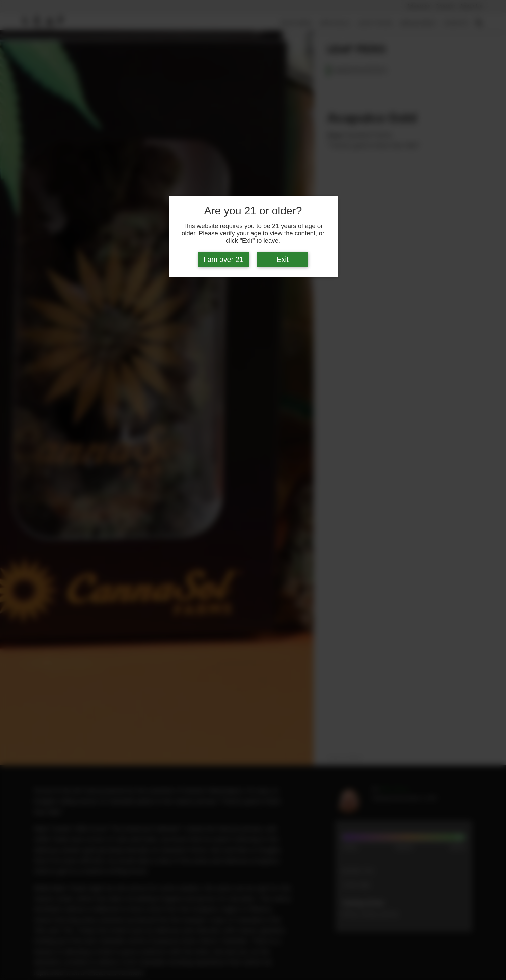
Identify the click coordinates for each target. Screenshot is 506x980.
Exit (283, 260)
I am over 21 (224, 260)
